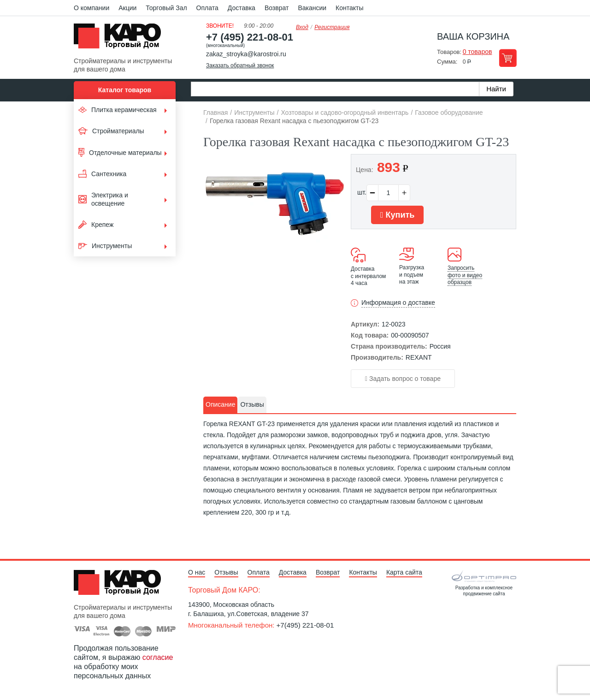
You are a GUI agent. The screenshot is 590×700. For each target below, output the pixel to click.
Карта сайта (404, 572)
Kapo (121, 39)
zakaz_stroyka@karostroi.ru (246, 54)
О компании (91, 8)
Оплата (207, 8)
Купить (397, 215)
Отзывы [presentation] (252, 404)
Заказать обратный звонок (240, 65)
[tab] (220, 405)
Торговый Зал (166, 8)
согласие (158, 657)
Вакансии (312, 8)
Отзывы (226, 572)
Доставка (242, 8)
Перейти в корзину (508, 58)
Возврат (277, 8)
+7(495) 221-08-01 (305, 625)
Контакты (349, 8)
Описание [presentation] (220, 404)
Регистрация (332, 27)
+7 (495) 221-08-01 (250, 37)
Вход (302, 27)
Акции (127, 8)
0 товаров (478, 52)
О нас (197, 572)
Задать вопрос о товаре (403, 379)
